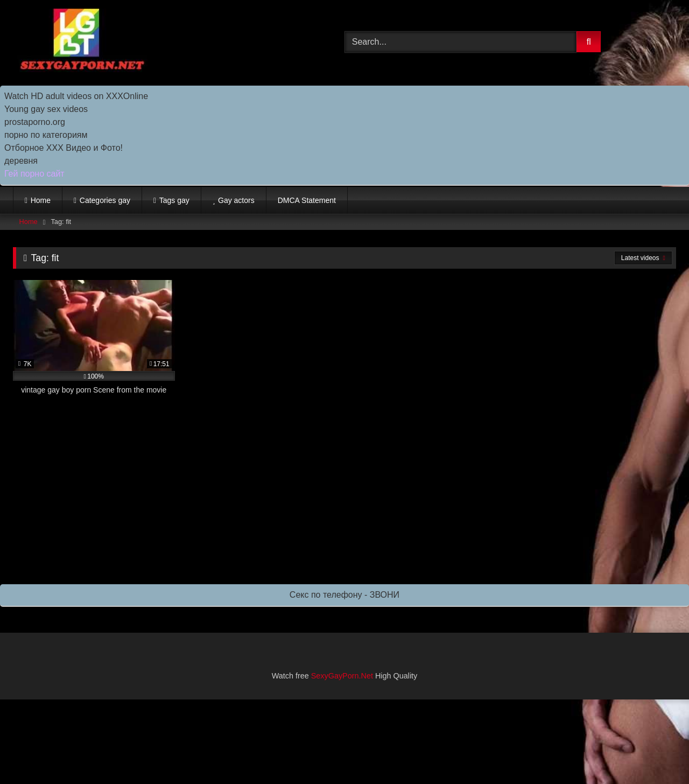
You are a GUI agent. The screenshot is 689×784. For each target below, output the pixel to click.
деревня (21, 161)
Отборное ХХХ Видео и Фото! (64, 148)
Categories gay (105, 200)
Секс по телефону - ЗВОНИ (344, 595)
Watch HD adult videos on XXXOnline (76, 96)
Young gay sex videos (46, 109)
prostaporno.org (35, 122)
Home (41, 200)
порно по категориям (46, 135)
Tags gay (174, 200)
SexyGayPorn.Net (342, 676)
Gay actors (236, 200)
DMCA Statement (307, 200)
